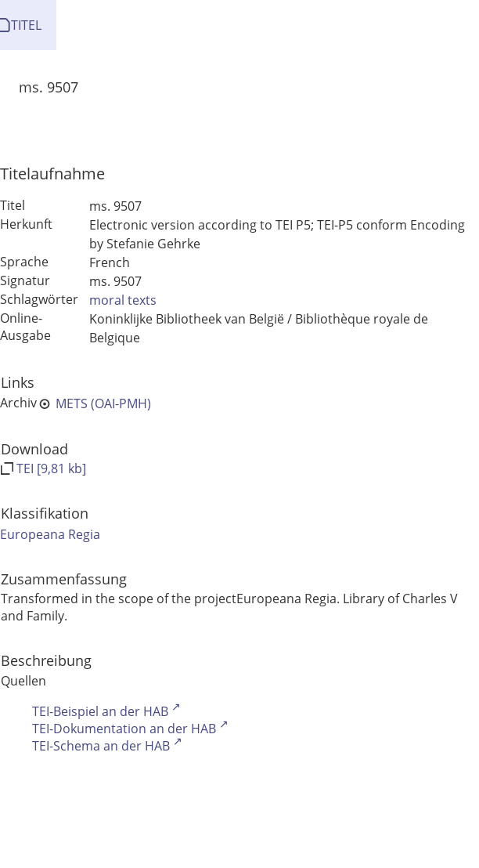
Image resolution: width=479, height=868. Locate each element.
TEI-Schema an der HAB (101, 746)
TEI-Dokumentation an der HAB (124, 729)
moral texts (123, 300)
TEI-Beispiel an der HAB (100, 711)
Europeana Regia (50, 534)
